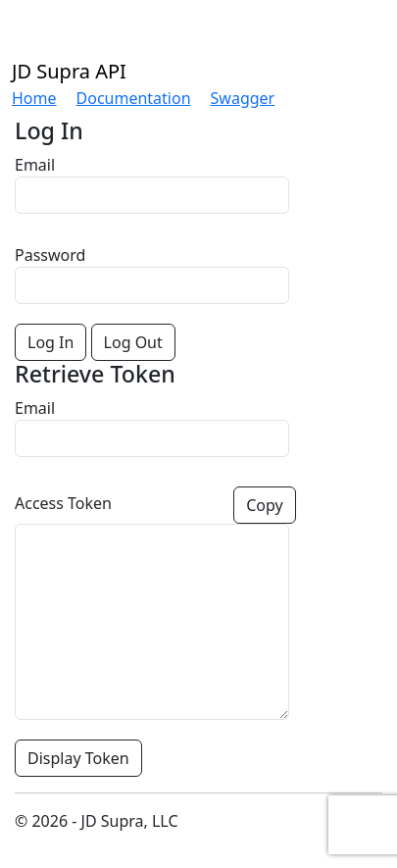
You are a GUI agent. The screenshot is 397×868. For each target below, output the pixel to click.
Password (50, 255)
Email (35, 165)
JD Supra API (69, 71)
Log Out (133, 342)
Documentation (134, 98)
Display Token (78, 758)
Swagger (243, 98)
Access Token (63, 503)
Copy (264, 505)
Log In (50, 342)
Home (34, 98)
